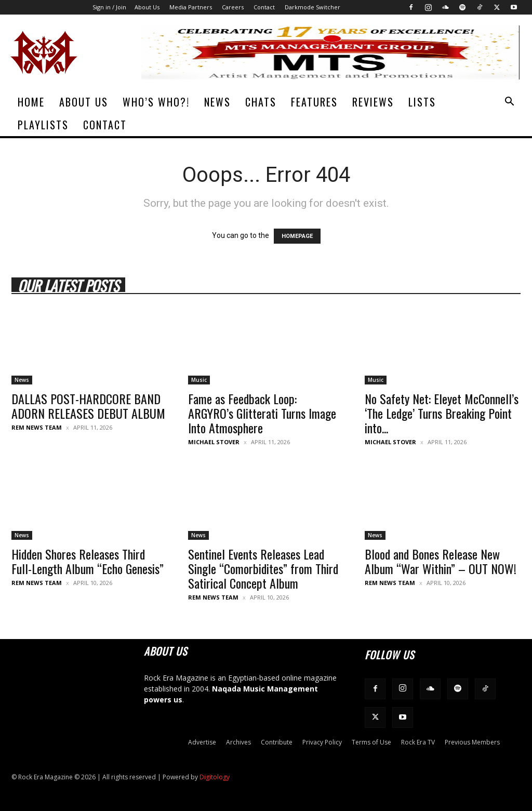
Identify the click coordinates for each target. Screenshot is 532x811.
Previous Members (472, 742)
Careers (233, 7)
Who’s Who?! (156, 102)
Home (31, 102)
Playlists (43, 125)
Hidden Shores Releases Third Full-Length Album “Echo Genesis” (88, 561)
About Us (147, 7)
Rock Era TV (418, 742)
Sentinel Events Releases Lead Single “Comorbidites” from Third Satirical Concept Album (263, 568)
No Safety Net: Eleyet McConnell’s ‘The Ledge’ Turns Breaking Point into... (442, 413)
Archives (238, 742)
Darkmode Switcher (312, 7)
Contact (264, 7)
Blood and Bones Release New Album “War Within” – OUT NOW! (441, 561)
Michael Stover (214, 442)
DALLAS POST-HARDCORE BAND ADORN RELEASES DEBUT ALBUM (88, 406)
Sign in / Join (109, 7)
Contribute (277, 742)
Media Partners (191, 7)
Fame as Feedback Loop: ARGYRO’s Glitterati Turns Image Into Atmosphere (262, 413)
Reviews (373, 102)
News (217, 102)
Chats (261, 102)
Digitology (215, 777)
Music (199, 380)
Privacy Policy (322, 742)
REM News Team (37, 427)
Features (314, 102)
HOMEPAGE (297, 236)
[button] (509, 103)
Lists (422, 102)
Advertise (202, 742)
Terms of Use (371, 742)
